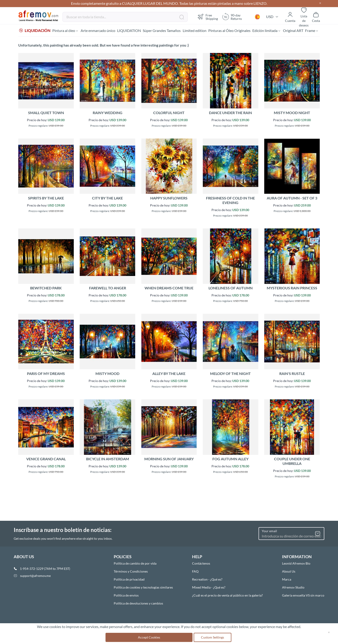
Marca (287, 579)
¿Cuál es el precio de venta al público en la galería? (227, 595)
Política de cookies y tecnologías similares (143, 587)
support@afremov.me (35, 576)
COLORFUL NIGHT (169, 113)
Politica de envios (126, 595)
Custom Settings (213, 637)
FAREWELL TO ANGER (108, 289)
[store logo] (39, 16)
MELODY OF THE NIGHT (230, 374)
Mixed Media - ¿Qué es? (209, 587)
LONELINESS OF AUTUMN (231, 289)
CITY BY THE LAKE (107, 199)
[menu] (169, 31)
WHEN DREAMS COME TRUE (169, 289)
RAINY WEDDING (108, 113)
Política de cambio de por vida (135, 563)
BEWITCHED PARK (46, 289)
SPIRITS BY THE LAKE (46, 199)
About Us (289, 571)
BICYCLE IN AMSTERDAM (108, 459)
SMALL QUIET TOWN (46, 113)
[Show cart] (316, 17)
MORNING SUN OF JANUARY (169, 459)
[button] (257, 17)
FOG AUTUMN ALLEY (230, 459)
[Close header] (320, 4)
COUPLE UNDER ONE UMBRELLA (292, 462)
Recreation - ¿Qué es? (207, 579)
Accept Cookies (149, 637)
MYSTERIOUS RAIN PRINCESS (292, 289)
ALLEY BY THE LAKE (169, 374)
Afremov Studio (293, 587)
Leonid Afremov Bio (296, 563)
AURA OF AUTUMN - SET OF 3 (292, 199)
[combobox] (125, 17)
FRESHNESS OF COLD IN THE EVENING (230, 201)
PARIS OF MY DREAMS (46, 374)
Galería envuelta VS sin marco (303, 595)
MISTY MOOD (107, 374)
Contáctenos (201, 563)
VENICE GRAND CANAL (46, 459)
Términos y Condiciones (131, 571)
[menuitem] (35, 31)
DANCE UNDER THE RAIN (230, 113)
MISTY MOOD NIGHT (292, 113)
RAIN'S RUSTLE (292, 374)
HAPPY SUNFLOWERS (169, 199)
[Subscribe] (318, 534)
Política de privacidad (129, 579)
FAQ (195, 571)
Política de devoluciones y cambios (138, 603)
